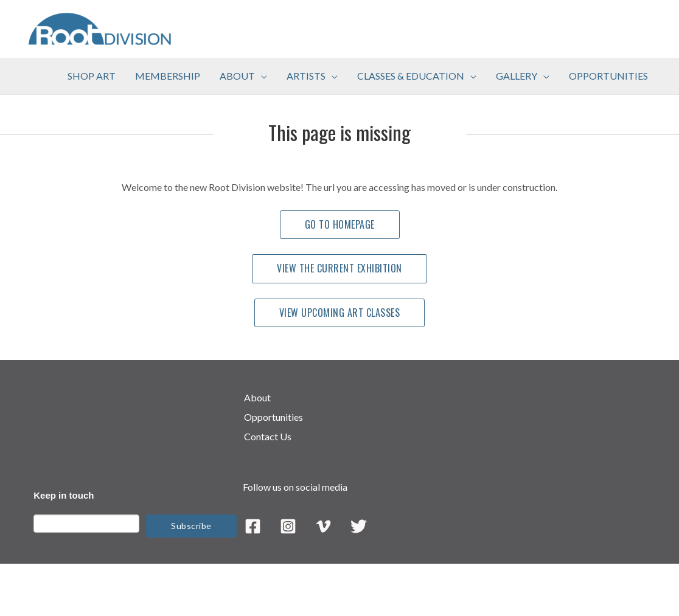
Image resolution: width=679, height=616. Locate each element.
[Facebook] (253, 526)
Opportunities (273, 417)
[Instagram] (288, 526)
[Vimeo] (323, 526)
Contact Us (268, 436)
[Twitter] (359, 526)
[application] (261, 76)
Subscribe (191, 526)
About (257, 397)
